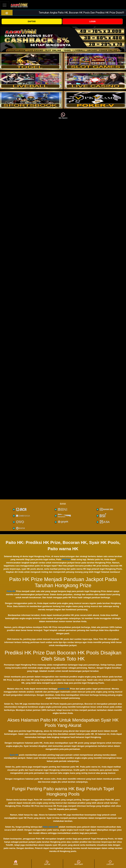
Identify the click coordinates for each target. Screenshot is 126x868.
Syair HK (14, 755)
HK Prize (66, 559)
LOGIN (93, 22)
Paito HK (11, 591)
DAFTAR (32, 22)
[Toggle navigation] (5, 5)
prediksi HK (64, 689)
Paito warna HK (50, 827)
